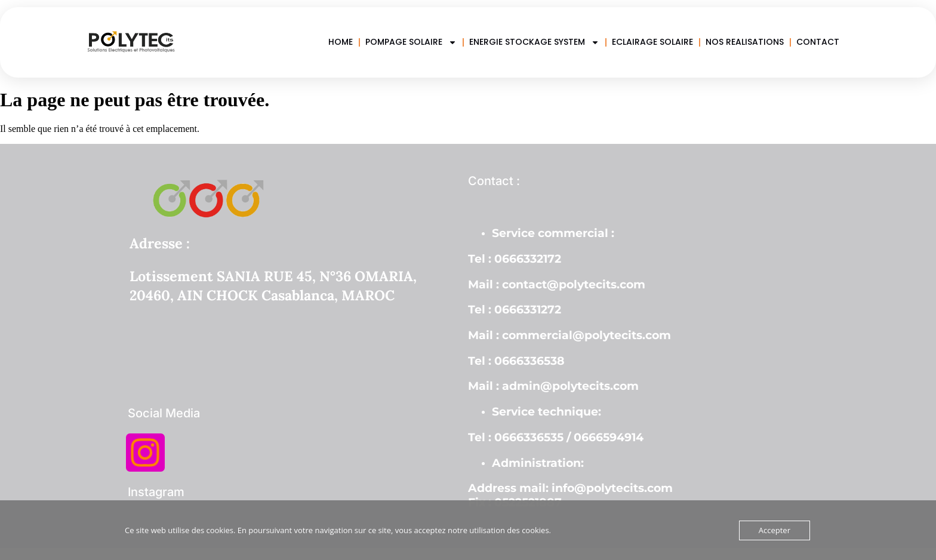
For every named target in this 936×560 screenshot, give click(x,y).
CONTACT (818, 42)
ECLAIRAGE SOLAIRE (652, 42)
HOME (341, 42)
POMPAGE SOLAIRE (411, 42)
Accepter (775, 530)
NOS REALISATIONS (745, 42)
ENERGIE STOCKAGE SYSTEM (534, 42)
